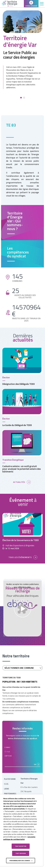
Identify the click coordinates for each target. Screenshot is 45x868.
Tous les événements (20, 557)
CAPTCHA (8, 756)
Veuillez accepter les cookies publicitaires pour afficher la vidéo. (23, 586)
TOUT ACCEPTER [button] (21, 846)
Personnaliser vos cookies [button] (20, 861)
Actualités (19, 482)
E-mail (8, 747)
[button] (21, 98)
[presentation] (23, 762)
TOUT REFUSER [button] (21, 853)
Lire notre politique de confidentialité (19, 838)
